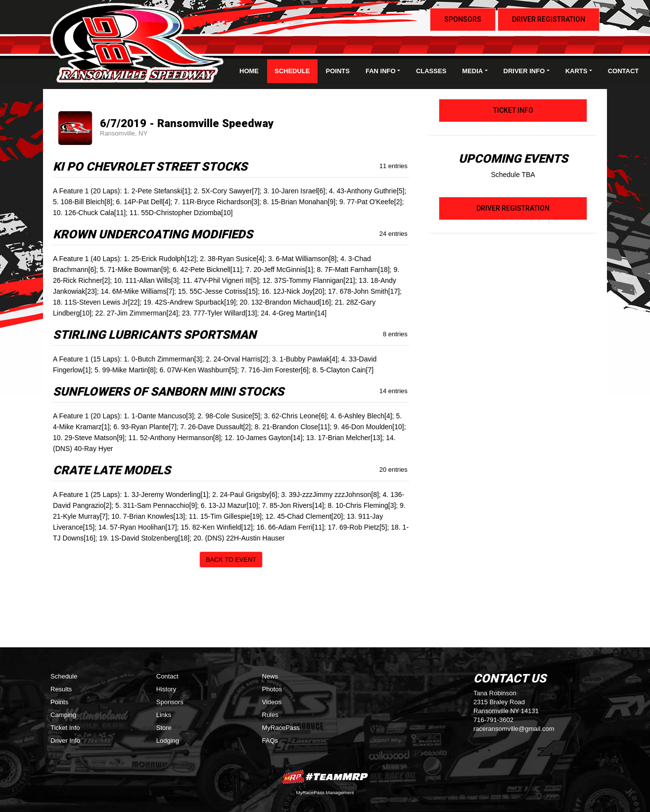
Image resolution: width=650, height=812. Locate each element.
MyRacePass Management (325, 792)
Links (164, 715)
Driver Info (65, 741)
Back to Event (231, 560)
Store (164, 728)
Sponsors (463, 19)
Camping (63, 715)
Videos (272, 702)
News (270, 676)
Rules (270, 715)
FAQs (270, 741)
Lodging (168, 741)
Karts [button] (577, 71)
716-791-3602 (493, 720)
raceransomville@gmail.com (514, 729)
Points (338, 71)
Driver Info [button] (524, 71)
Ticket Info (513, 110)
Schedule (292, 71)
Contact (624, 71)
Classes (431, 71)
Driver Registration (549, 19)
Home (249, 71)
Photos (272, 689)
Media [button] (472, 71)
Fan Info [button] (381, 71)
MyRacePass (281, 728)
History (166, 689)
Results (61, 689)
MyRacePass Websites (325, 777)
